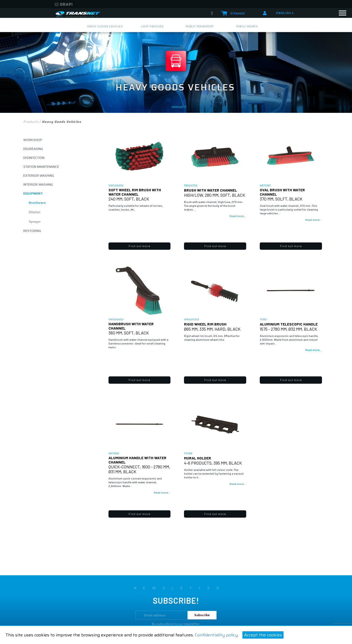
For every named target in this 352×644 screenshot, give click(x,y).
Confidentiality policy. (217, 635)
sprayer (35, 221)
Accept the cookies (263, 635)
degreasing (33, 149)
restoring (32, 231)
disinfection (34, 158)
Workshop (33, 140)
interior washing (38, 184)
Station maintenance (41, 167)
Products (31, 122)
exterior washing (39, 175)
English (285, 13)
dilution (34, 212)
